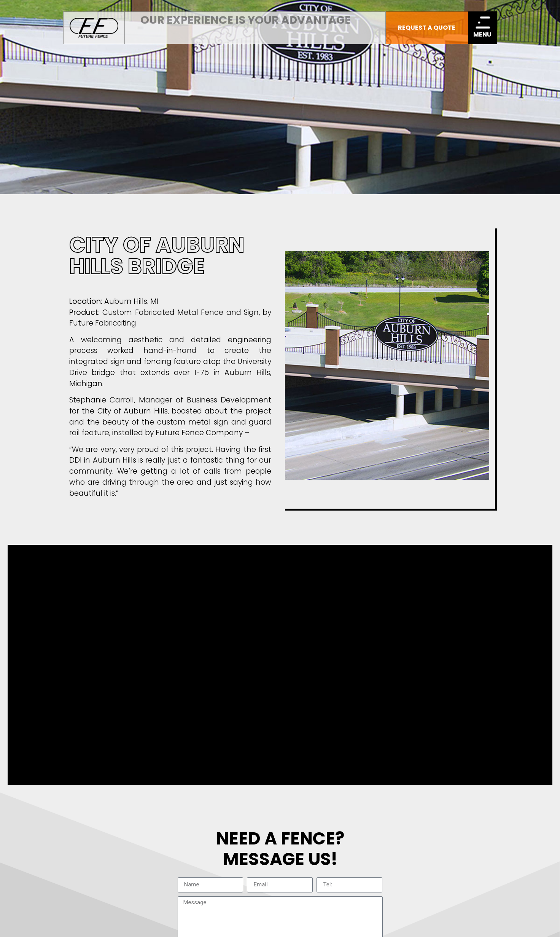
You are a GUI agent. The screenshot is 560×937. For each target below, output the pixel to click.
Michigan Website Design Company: (471, 924)
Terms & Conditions (280, 747)
